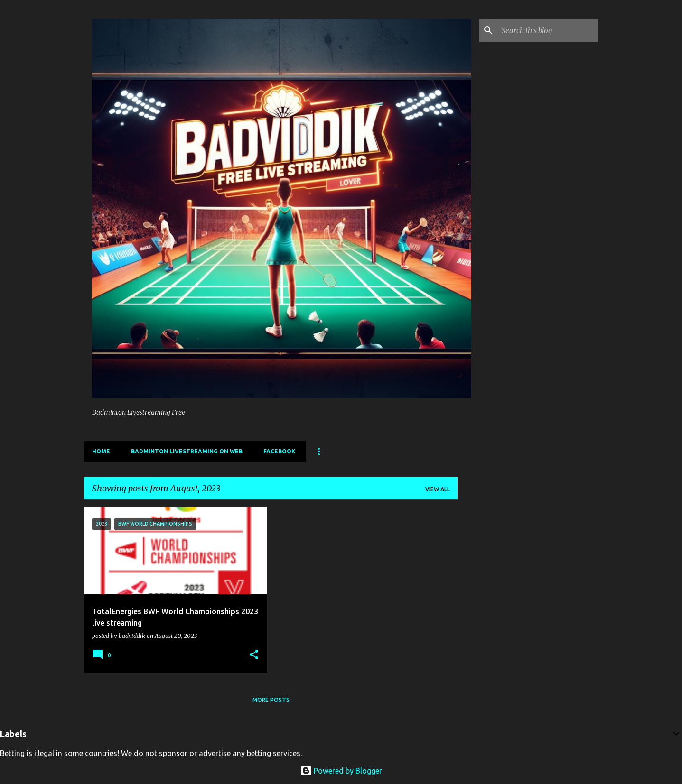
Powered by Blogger (341, 771)
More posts (271, 700)
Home (101, 451)
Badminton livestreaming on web (187, 451)
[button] (254, 655)
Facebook (279, 451)
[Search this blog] (548, 30)
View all (438, 489)
